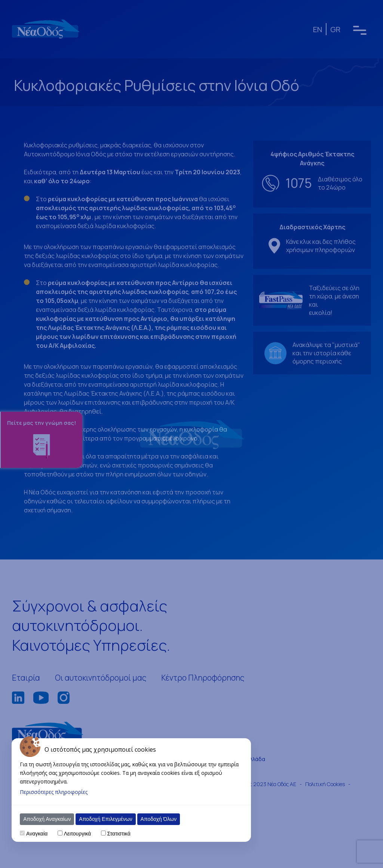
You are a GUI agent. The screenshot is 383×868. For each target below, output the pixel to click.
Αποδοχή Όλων (159, 819)
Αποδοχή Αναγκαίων (47, 819)
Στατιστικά (119, 834)
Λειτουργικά (77, 834)
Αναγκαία (37, 834)
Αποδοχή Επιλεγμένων (105, 819)
